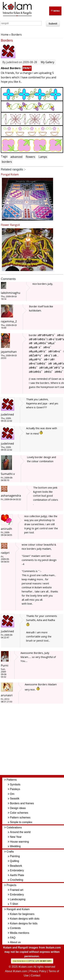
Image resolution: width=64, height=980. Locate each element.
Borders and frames (22, 803)
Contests (15, 928)
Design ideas (18, 808)
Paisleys (15, 789)
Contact (36, 975)
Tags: (4, 156)
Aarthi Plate (17, 875)
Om (12, 794)
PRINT (27, 68)
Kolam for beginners (22, 914)
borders (7, 162)
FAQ (13, 938)
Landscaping (18, 899)
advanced (16, 157)
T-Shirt (14, 904)
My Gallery (48, 62)
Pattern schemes (20, 818)
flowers (30, 157)
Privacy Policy (38, 971)
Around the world (20, 832)
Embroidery (17, 870)
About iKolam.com (16, 971)
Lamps (43, 157)
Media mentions (20, 933)
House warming (19, 842)
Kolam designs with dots (25, 919)
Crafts (10, 852)
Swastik (15, 799)
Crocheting (16, 880)
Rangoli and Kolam (18, 909)
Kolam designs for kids (24, 923)
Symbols (15, 784)
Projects (11, 885)
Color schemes (19, 813)
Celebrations (14, 827)
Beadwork (16, 866)
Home (5, 35)
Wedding (15, 846)
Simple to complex (21, 822)
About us (15, 942)
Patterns (12, 780)
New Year (16, 837)
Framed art (17, 890)
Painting (15, 856)
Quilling (14, 861)
